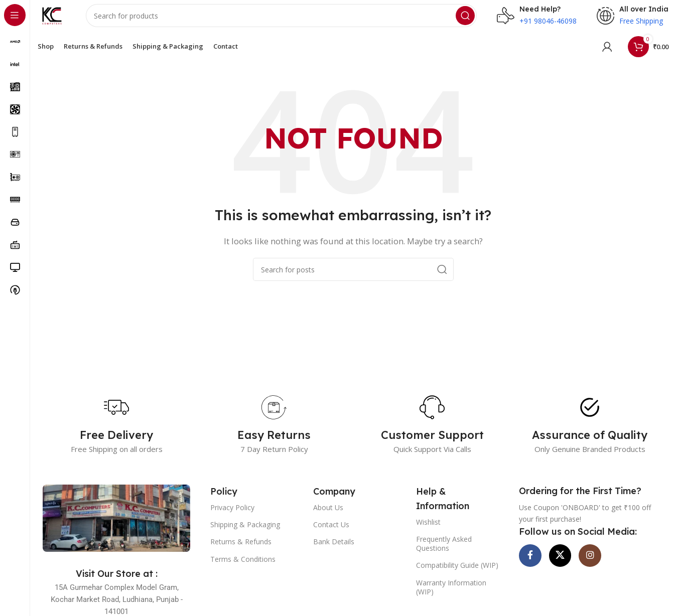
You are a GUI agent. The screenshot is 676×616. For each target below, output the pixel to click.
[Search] (286, 20)
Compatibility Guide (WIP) (457, 574)
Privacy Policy (232, 516)
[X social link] (572, 568)
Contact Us (331, 533)
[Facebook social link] (534, 568)
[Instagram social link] (609, 568)
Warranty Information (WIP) (451, 596)
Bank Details (334, 551)
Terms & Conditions (243, 568)
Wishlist (428, 530)
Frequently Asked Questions (444, 553)
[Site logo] (56, 19)
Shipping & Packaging (245, 533)
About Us (328, 516)
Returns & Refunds (241, 551)
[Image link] (116, 526)
